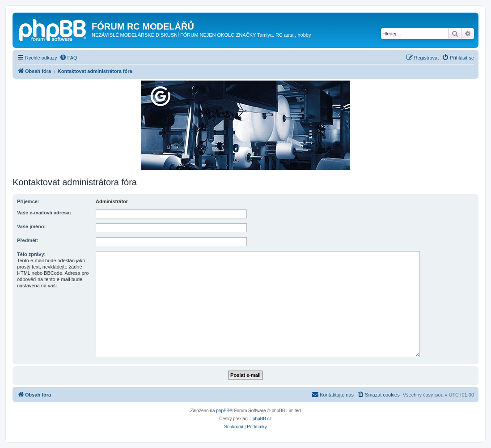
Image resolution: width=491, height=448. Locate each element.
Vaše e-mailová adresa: (44, 213)
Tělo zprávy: (31, 254)
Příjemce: (28, 201)
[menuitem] (68, 58)
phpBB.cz (262, 419)
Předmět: (28, 240)
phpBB (223, 411)
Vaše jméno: (31, 226)
